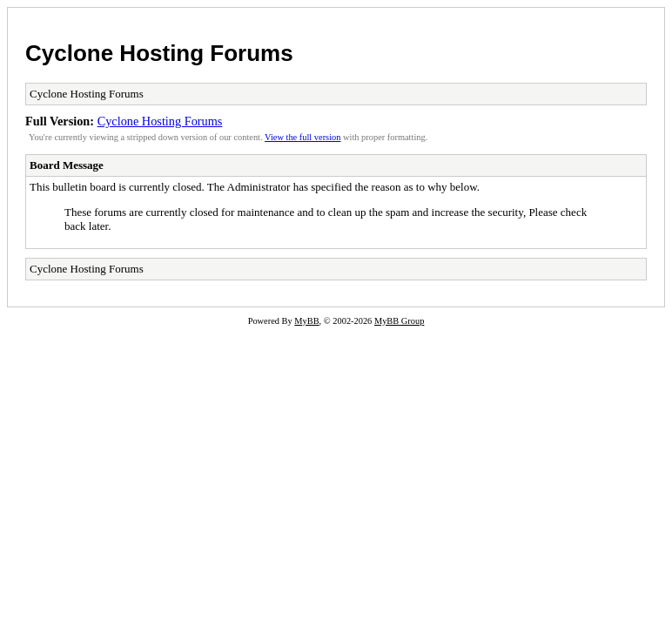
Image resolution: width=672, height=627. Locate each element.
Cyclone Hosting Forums (159, 53)
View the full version (302, 137)
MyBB (306, 321)
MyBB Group (399, 321)
